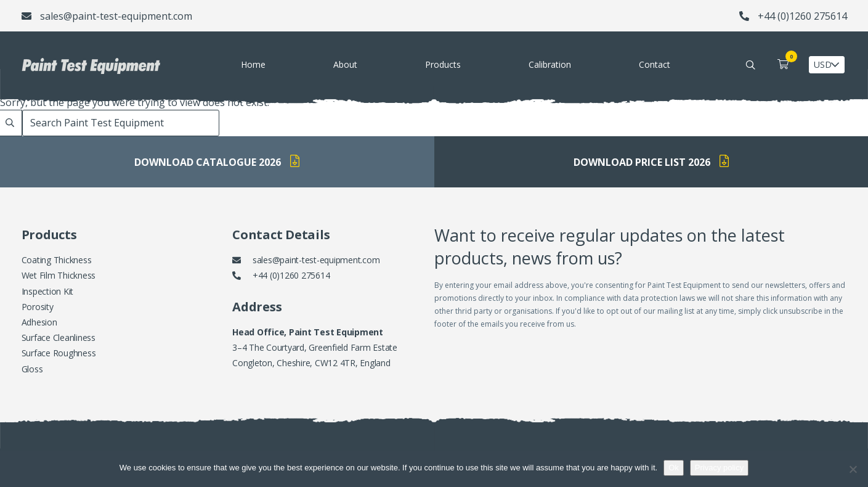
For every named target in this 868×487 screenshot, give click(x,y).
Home (253, 64)
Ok (674, 468)
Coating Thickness (57, 260)
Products (443, 64)
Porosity (38, 307)
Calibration (550, 64)
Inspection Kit (48, 291)
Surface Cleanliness (59, 338)
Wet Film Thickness (59, 275)
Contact (655, 64)
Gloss (32, 369)
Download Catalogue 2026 (217, 162)
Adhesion (39, 322)
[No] (853, 469)
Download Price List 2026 (651, 162)
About (345, 64)
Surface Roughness (59, 353)
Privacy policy (719, 468)
